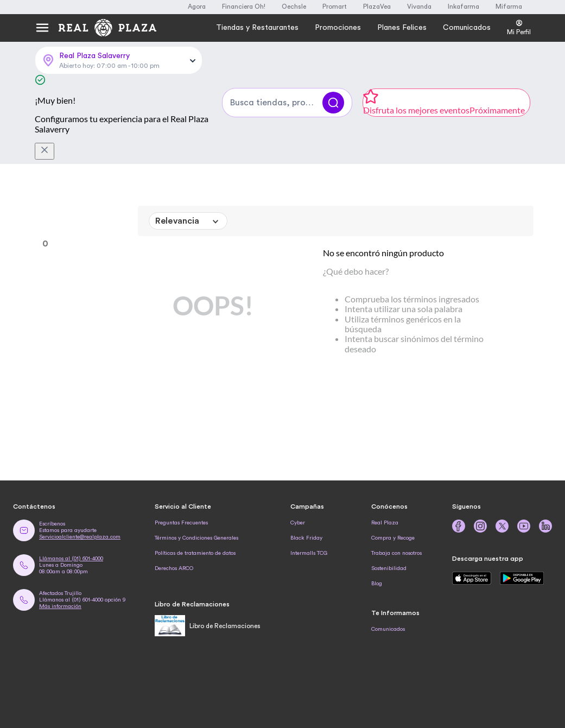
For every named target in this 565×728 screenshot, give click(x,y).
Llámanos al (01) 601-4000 (71, 559)
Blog (377, 584)
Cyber (298, 523)
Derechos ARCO (174, 568)
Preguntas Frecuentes (181, 523)
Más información (60, 606)
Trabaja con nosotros (396, 553)
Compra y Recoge (393, 538)
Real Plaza (385, 523)
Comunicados (388, 629)
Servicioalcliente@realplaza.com (80, 537)
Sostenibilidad (389, 568)
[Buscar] (333, 103)
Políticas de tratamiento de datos (195, 553)
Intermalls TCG (309, 553)
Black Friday (306, 538)
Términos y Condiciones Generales (196, 538)
